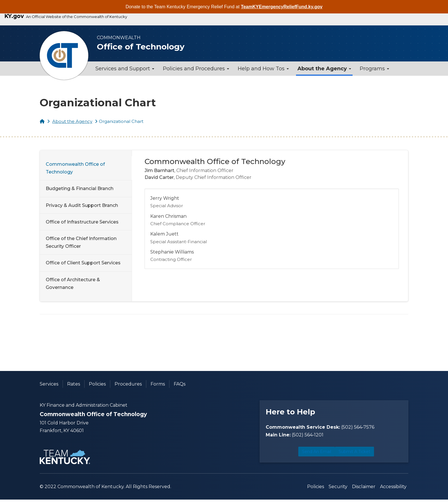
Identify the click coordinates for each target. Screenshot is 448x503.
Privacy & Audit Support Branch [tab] (82, 205)
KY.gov (14, 16)
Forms (158, 384)
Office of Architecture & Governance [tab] (73, 284)
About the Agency (324, 69)
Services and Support (125, 69)
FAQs (180, 384)
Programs (374, 69)
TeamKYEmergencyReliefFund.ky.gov (282, 7)
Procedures (128, 384)
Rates (74, 384)
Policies (97, 384)
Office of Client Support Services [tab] (83, 263)
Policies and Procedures (196, 69)
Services (49, 384)
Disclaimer (364, 490)
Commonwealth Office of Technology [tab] (75, 168)
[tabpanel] (272, 212)
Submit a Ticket (368, 456)
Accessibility (393, 490)
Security (338, 490)
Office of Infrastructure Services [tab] (82, 222)
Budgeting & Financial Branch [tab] (80, 188)
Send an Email (298, 456)
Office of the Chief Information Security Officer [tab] (81, 242)
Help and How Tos (263, 69)
